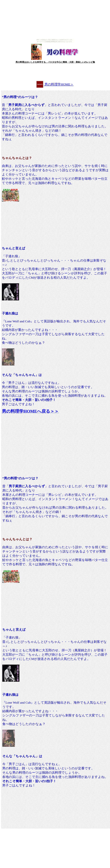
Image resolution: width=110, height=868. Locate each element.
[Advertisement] (55, 71)
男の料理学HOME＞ (59, 84)
